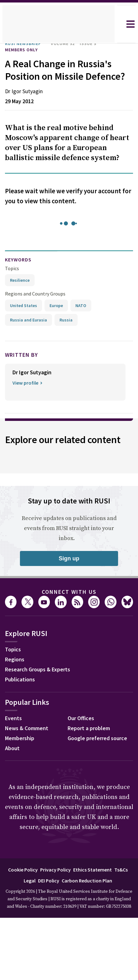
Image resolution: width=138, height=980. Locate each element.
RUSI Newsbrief (26, 43)
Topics (12, 281)
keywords (21, 272)
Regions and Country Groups (36, 306)
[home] (59, 24)
